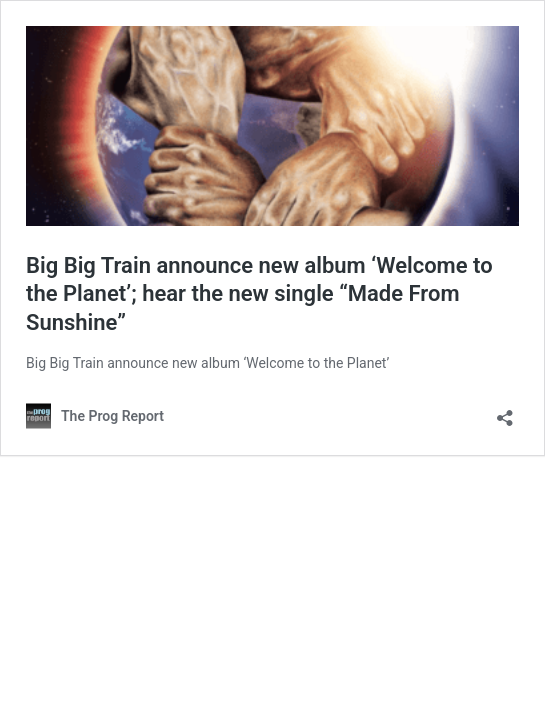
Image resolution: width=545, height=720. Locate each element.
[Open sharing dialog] (505, 411)
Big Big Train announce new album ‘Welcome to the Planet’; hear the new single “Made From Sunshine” (259, 294)
